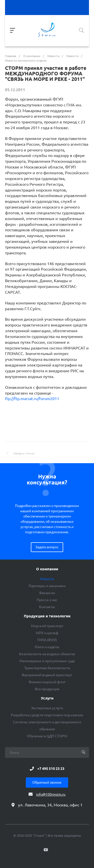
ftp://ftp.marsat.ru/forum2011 (32, 399)
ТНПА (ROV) (47, 640)
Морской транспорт (47, 626)
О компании (47, 569)
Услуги (47, 698)
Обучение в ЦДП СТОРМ (47, 736)
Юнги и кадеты (47, 647)
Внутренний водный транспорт (47, 675)
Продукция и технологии (47, 616)
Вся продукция (47, 689)
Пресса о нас (47, 600)
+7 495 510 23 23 (51, 769)
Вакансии (47, 593)
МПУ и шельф (47, 633)
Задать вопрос (47, 547)
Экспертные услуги (47, 708)
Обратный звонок (47, 782)
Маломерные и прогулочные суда (47, 661)
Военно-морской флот (47, 682)
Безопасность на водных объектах (47, 654)
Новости (47, 579)
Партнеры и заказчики (47, 586)
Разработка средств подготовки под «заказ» (47, 715)
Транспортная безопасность (47, 668)
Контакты (47, 607)
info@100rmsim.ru (51, 794)
